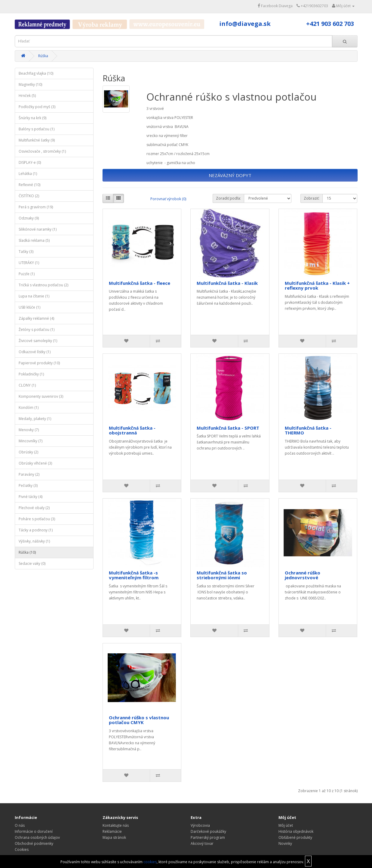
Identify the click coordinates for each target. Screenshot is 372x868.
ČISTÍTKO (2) (29, 196)
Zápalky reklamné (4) (36, 318)
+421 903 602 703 (330, 24)
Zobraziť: (312, 198)
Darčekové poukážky (208, 831)
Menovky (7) (29, 430)
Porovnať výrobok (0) (168, 199)
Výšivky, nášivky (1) (34, 541)
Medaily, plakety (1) (35, 419)
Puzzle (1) (27, 274)
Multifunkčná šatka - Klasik (227, 283)
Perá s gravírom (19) (36, 207)
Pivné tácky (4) (31, 497)
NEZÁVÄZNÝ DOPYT (230, 175)
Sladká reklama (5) (34, 240)
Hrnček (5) (27, 96)
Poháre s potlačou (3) (37, 519)
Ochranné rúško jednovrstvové (303, 575)
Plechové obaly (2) (34, 508)
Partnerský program (208, 837)
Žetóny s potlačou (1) (37, 330)
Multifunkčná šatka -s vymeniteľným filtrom (134, 575)
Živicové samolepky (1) (38, 341)
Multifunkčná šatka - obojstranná (132, 430)
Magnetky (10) (30, 84)
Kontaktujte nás (116, 825)
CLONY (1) (27, 385)
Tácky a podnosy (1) (36, 530)
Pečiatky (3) (28, 485)
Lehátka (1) (28, 174)
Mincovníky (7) (31, 441)
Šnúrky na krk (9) (32, 118)
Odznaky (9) (29, 218)
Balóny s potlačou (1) (37, 129)
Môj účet (286, 825)
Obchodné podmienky (34, 843)
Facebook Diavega (275, 6)
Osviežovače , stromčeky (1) (42, 151)
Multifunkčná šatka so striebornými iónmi (222, 575)
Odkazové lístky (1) (35, 352)
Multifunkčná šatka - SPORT (228, 428)
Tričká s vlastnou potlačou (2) (43, 285)
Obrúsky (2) (28, 452)
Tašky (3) (26, 252)
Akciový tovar (202, 843)
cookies (150, 862)
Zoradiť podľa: (228, 198)
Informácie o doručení (34, 831)
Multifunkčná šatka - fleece (140, 283)
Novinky (285, 843)
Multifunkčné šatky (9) (37, 140)
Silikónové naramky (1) (38, 229)
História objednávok (296, 831)
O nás (20, 825)
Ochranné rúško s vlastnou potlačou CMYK (139, 720)
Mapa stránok (114, 837)
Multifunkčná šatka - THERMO (308, 430)
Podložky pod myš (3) (37, 107)
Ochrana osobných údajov (37, 837)
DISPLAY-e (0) (30, 162)
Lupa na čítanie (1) (34, 296)
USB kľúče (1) (29, 307)
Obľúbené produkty (295, 837)
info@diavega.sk (245, 24)
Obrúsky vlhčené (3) (35, 463)
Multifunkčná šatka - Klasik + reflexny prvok (317, 286)
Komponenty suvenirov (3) (41, 396)
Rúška (43, 56)
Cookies (22, 849)
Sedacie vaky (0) (32, 563)
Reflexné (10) (29, 185)
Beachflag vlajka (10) (36, 73)
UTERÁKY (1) (29, 263)
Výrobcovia (200, 825)
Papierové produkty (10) (39, 363)
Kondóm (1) (29, 408)
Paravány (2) (29, 474)
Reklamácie (112, 831)
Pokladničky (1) (31, 374)
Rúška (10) (27, 552)
